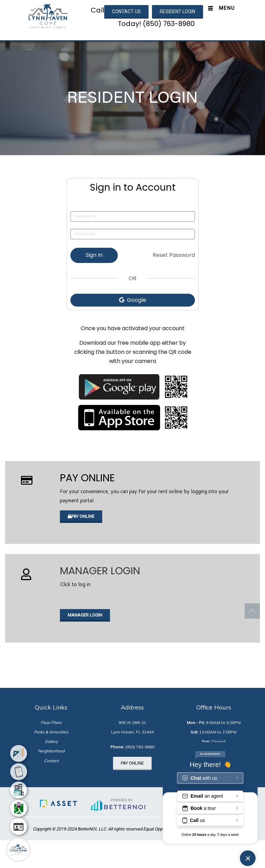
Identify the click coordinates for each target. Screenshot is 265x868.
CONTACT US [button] (126, 11)
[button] (48, 16)
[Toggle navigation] (220, 8)
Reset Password (174, 255)
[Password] (133, 234)
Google (133, 300)
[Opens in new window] (133, 387)
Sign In (94, 255)
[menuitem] (19, 756)
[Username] (133, 216)
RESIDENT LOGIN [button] (178, 11)
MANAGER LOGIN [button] (85, 615)
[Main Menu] (18, 850)
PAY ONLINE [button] (81, 516)
